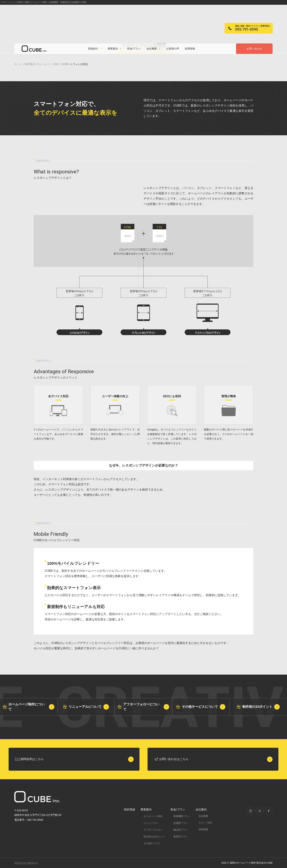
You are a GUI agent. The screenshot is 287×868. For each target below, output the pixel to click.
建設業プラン (181, 830)
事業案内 (146, 809)
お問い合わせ (254, 49)
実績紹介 (93, 49)
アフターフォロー (153, 830)
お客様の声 (173, 49)
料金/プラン (134, 49)
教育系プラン (181, 837)
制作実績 (130, 809)
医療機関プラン (182, 816)
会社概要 (203, 816)
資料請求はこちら (32, 759)
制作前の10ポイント (154, 837)
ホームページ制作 (153, 816)
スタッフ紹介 (206, 823)
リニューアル (151, 823)
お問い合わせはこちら (174, 759)
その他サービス (152, 843)
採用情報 (190, 49)
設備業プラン (181, 823)
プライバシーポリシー (26, 863)
